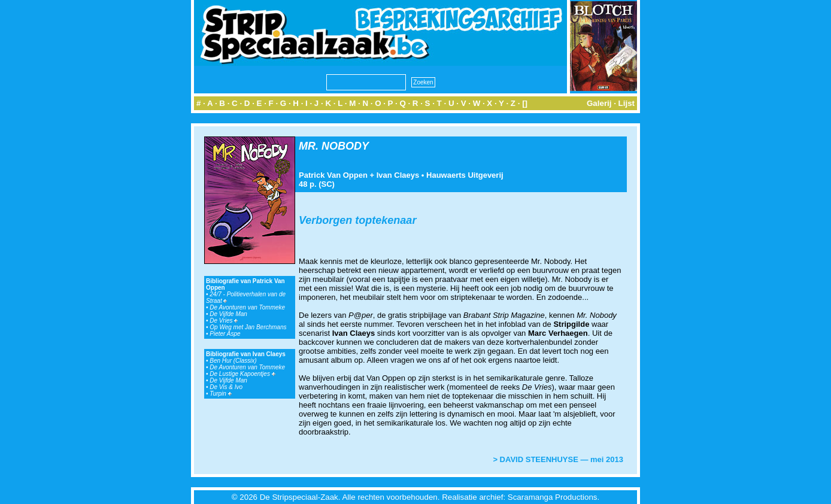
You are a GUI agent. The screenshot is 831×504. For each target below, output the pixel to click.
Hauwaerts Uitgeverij (465, 175)
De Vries (224, 321)
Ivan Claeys (398, 175)
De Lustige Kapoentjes (242, 374)
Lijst (627, 103)
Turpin (220, 394)
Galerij (599, 103)
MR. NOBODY (334, 146)
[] (525, 103)
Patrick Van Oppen (333, 175)
